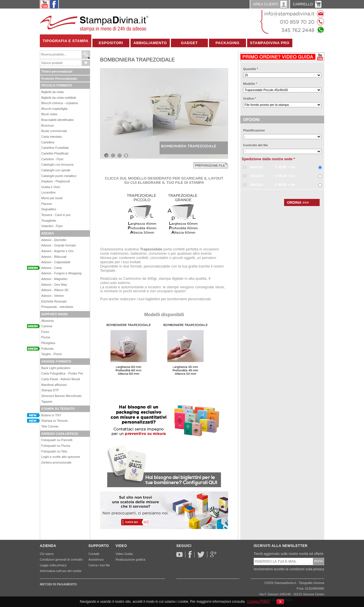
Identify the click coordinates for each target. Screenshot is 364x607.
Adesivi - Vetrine (52, 296)
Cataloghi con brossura (57, 164)
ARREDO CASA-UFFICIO (60, 434)
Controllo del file (256, 145)
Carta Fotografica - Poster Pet (62, 373)
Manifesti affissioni (54, 385)
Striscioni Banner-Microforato (61, 396)
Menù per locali (52, 198)
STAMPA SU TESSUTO (58, 409)
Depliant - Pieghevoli (56, 181)
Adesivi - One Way (54, 285)
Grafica (250, 98)
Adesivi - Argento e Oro (57, 251)
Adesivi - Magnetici (54, 279)
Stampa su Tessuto (54, 421)
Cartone (47, 326)
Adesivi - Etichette (54, 240)
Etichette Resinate (54, 301)
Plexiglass (48, 343)
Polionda (47, 349)
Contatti (94, 554)
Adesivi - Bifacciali (54, 257)
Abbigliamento (150, 43)
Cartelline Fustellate (55, 148)
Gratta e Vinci (51, 187)
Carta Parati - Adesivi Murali (61, 379)
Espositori (111, 43)
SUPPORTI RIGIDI (54, 314)
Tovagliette (49, 221)
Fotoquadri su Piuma (56, 446)
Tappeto (47, 402)
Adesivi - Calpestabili (56, 262)
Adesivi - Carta (51, 268)
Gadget (189, 43)
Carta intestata (51, 137)
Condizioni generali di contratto (61, 559)
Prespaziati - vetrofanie (57, 307)
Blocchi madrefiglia (54, 109)
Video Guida (124, 554)
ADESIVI (47, 233)
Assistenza (96, 559)
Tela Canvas (50, 426)
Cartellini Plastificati (55, 153)
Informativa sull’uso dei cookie (61, 571)
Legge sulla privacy (53, 565)
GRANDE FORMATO (56, 361)
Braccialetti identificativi (57, 120)
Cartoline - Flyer (52, 159)
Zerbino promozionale (56, 462)
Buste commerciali (54, 131)
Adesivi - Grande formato (59, 245)
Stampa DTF (50, 390)
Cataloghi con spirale (56, 170)
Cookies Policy (258, 602)
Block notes (49, 114)
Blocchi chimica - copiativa (60, 103)
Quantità (251, 69)
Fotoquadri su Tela (54, 451)
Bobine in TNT (51, 415)
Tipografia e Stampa (66, 41)
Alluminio (48, 321)
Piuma (46, 337)
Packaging (227, 43)
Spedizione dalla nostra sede (268, 159)
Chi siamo (47, 554)
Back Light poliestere (56, 368)
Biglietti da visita (52, 92)
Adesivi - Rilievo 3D (55, 290)
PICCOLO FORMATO (57, 85)
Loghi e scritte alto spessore (61, 457)
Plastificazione (254, 130)
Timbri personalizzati (57, 71)
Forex (45, 332)
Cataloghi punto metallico (59, 176)
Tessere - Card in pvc (56, 215)
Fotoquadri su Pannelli (57, 440)
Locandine (48, 192)
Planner (47, 204)
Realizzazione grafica (130, 559)
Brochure (48, 125)
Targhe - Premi (51, 354)
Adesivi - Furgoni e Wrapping (61, 273)
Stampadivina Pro (270, 43)
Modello (250, 84)
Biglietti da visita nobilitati (59, 98)
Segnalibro (49, 209)
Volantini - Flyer (52, 226)
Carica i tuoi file (99, 565)
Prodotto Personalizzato (59, 79)
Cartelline (48, 142)
